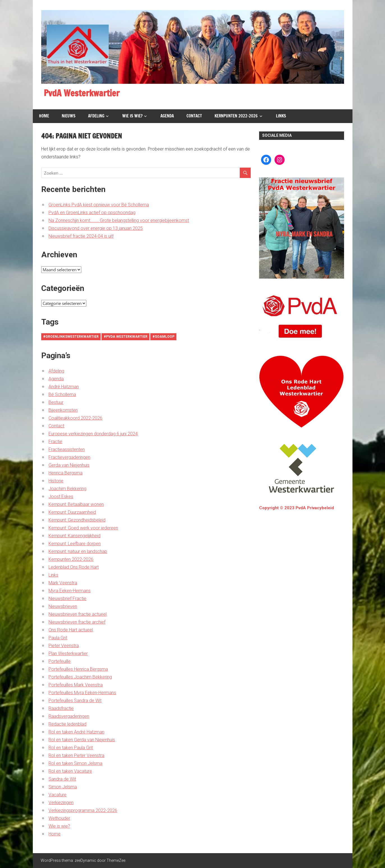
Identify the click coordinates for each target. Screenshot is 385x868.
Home (44, 116)
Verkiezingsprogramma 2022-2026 (83, 810)
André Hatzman (64, 387)
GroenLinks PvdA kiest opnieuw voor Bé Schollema (99, 205)
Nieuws (69, 116)
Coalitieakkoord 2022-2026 (75, 418)
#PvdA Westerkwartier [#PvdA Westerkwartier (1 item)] (126, 337)
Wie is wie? (132, 116)
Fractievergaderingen (69, 457)
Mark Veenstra (63, 583)
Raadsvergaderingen (69, 716)
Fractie (55, 442)
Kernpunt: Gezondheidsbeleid (77, 520)
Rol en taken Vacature (70, 771)
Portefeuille (60, 661)
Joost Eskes (61, 497)
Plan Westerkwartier (68, 653)
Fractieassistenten (67, 449)
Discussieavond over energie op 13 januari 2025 (96, 228)
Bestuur (56, 402)
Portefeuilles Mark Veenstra (76, 685)
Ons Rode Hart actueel (71, 630)
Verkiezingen (61, 803)
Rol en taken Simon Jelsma (75, 763)
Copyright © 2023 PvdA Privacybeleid (297, 508)
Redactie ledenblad (67, 724)
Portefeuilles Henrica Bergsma (78, 669)
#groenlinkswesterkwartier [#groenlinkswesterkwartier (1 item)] (71, 337)
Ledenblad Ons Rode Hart (74, 567)
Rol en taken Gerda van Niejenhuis (82, 740)
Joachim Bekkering (67, 489)
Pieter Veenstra (64, 646)
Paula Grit (58, 638)
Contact (194, 116)
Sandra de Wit (62, 779)
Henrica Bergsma (65, 473)
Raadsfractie (61, 708)
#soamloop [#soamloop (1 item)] (163, 337)
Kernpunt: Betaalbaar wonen (76, 504)
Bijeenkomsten (63, 410)
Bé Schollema (62, 394)
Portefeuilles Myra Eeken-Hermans (82, 693)
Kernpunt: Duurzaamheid (72, 512)
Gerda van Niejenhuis (69, 465)
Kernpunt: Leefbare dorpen (75, 544)
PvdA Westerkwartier (83, 93)
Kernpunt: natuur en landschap (78, 551)
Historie (56, 481)
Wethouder (59, 818)
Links (281, 116)
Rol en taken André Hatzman (76, 732)
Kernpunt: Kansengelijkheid (74, 536)
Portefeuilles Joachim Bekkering (80, 677)
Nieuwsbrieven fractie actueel (78, 614)
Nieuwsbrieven (63, 606)
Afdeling (96, 116)
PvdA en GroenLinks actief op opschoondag (92, 213)
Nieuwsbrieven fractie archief (77, 622)
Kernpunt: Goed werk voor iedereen (83, 528)
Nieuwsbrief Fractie (67, 599)
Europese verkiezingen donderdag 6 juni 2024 (93, 434)
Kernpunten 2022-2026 (236, 116)
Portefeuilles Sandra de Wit (75, 701)
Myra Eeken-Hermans (70, 591)
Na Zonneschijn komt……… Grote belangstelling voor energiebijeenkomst (119, 220)
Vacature (57, 795)
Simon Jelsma (63, 787)
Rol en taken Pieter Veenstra (76, 755)
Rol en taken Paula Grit (71, 748)
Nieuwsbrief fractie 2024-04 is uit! (81, 236)
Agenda (167, 116)
